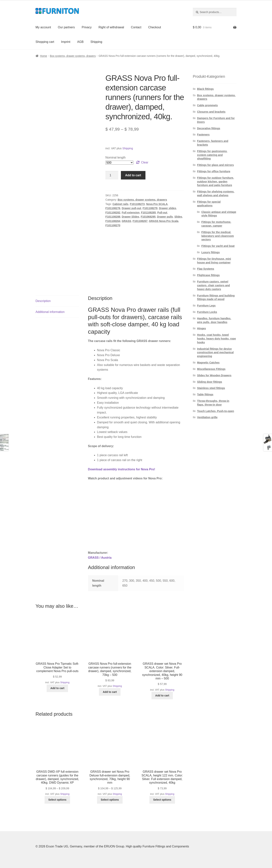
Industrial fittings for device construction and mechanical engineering (215, 353)
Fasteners (203, 135)
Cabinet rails (120, 204)
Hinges (201, 328)
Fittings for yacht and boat (218, 246)
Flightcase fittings (208, 275)
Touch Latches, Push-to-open (216, 411)
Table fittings (205, 394)
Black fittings (205, 89)
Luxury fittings (211, 252)
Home (44, 56)
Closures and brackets (211, 112)
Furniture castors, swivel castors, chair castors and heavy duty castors (213, 285)
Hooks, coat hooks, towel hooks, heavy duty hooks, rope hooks (216, 339)
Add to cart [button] (57, 688)
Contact (136, 27)
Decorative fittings (209, 128)
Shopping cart (45, 42)
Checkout (155, 27)
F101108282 (113, 213)
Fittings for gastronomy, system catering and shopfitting (212, 155)
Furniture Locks (207, 312)
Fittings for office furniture (214, 171)
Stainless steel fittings (211, 388)
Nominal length (116, 158)
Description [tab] (43, 301)
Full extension (131, 213)
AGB (80, 42)
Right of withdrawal (111, 27)
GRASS (127, 221)
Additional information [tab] (50, 312)
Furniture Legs (206, 306)
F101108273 (137, 204)
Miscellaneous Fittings (211, 369)
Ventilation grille (207, 417)
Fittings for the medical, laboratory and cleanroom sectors (218, 236)
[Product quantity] (112, 175)
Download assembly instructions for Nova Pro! (122, 469)
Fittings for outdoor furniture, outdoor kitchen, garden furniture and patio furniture (215, 182)
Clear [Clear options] (145, 162)
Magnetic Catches (208, 363)
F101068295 (148, 217)
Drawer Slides (131, 217)
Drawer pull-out (132, 208)
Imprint (66, 42)
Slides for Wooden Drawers (214, 375)
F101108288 (113, 217)
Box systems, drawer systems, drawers (73, 56)
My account (43, 27)
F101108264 (113, 221)
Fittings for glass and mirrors (215, 165)
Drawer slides (167, 208)
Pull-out (162, 213)
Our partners (66, 27)
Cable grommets (207, 105)
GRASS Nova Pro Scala (164, 221)
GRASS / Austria (100, 558)
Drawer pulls (165, 217)
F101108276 (113, 208)
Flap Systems (206, 269)
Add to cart (133, 175)
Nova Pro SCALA (157, 204)
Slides (178, 217)
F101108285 (148, 213)
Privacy (87, 27)
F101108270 (113, 225)
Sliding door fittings (209, 382)
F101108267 (140, 221)
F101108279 (150, 208)
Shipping (96, 42)
